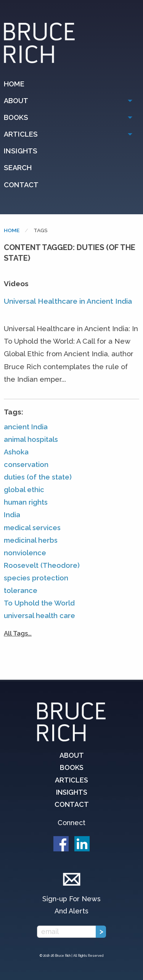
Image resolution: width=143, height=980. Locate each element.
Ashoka (16, 452)
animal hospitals (31, 439)
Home (14, 84)
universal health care (39, 616)
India (12, 515)
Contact (21, 185)
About (16, 101)
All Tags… (18, 633)
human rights (26, 502)
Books (16, 117)
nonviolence (25, 553)
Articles (21, 134)
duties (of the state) (38, 477)
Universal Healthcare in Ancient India (68, 301)
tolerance (21, 590)
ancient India (26, 427)
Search (18, 168)
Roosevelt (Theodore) (42, 565)
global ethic (24, 490)
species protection (36, 578)
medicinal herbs (31, 540)
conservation (26, 465)
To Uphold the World (39, 603)
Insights (21, 151)
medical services (32, 528)
